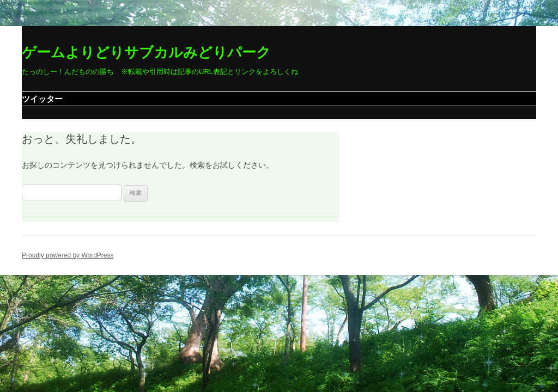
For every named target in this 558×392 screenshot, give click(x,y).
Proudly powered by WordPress (68, 255)
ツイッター (42, 99)
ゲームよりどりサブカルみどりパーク (146, 52)
